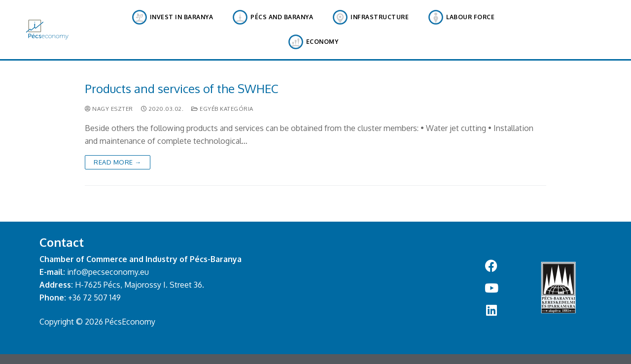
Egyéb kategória (222, 109)
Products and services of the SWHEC (182, 88)
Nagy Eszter (109, 109)
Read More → (118, 162)
